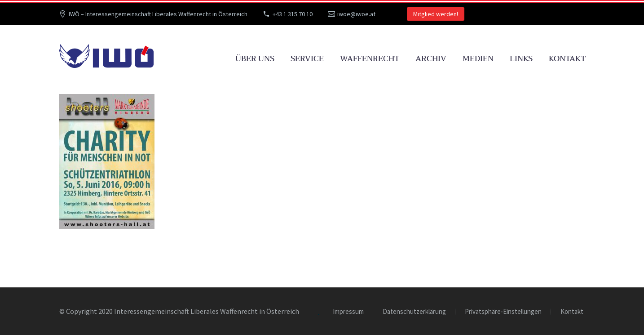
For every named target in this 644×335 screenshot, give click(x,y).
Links (521, 59)
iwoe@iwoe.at (356, 14)
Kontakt (567, 59)
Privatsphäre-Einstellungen (503, 312)
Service (307, 59)
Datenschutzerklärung (414, 312)
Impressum (348, 312)
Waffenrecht (370, 59)
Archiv (431, 59)
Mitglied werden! (436, 14)
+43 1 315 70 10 (293, 14)
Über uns (255, 59)
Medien (478, 59)
